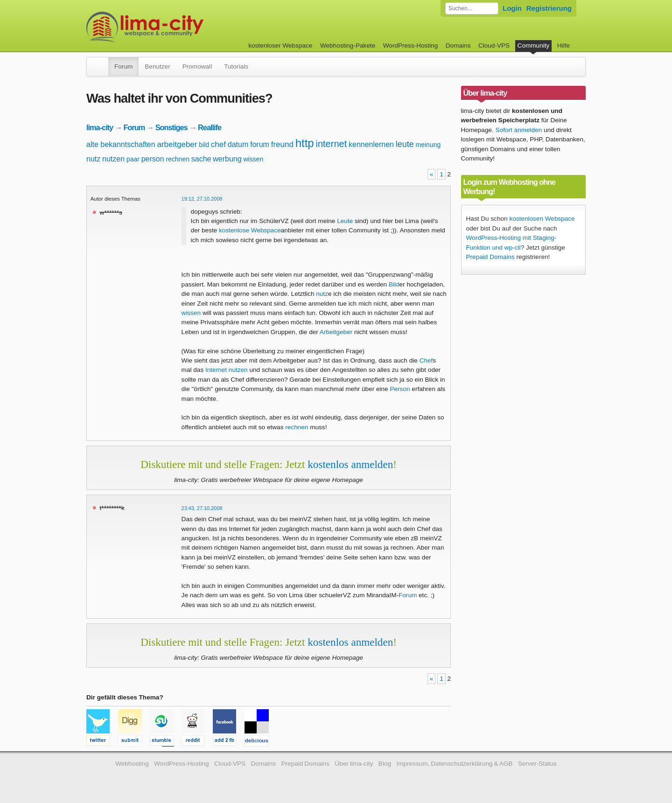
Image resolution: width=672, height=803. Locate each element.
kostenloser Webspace (280, 45)
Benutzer (157, 66)
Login (512, 8)
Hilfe (563, 45)
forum (260, 144)
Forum (123, 66)
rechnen (178, 159)
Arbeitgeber (336, 332)
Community (534, 45)
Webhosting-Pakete (348, 45)
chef (218, 144)
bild (204, 145)
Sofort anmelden (519, 130)
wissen (253, 159)
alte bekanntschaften (121, 144)
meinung (428, 145)
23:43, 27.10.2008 (202, 508)
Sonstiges (171, 127)
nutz (93, 159)
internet (331, 144)
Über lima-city (354, 764)
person (153, 159)
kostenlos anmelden (350, 464)
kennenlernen (371, 144)
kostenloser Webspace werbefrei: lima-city (180, 27)
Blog (385, 764)
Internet (216, 370)
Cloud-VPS (494, 45)
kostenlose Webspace (250, 230)
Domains (458, 45)
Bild (394, 284)
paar (133, 159)
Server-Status (537, 764)
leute (405, 144)
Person (400, 389)
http (305, 143)
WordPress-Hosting (411, 45)
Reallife (210, 127)
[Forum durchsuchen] (472, 8)
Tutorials (236, 66)
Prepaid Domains (490, 257)
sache (201, 159)
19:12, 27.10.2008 (202, 199)
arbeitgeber (177, 144)
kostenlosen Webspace (542, 219)
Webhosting (132, 764)
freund (282, 144)
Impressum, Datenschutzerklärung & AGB (454, 764)
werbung (227, 159)
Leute (345, 221)
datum (238, 144)
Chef (426, 360)
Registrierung (549, 8)
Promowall (197, 66)
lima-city (100, 127)
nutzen (113, 159)
